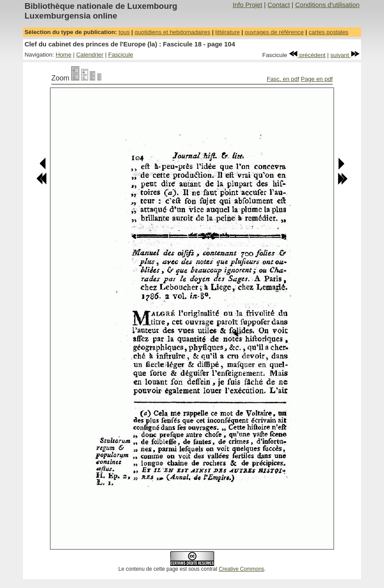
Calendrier (90, 55)
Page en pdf (317, 79)
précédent (307, 55)
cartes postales (329, 32)
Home (64, 55)
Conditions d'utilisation (327, 5)
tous (124, 32)
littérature (228, 32)
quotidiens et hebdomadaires (172, 32)
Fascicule (121, 55)
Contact (279, 5)
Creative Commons (241, 569)
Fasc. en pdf (283, 79)
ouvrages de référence (274, 32)
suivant (345, 55)
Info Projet (248, 5)
